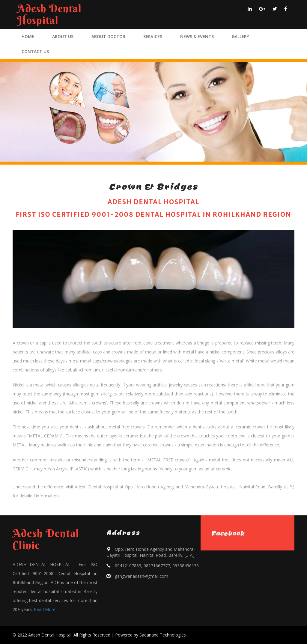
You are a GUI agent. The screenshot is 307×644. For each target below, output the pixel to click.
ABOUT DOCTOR (108, 36)
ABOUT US (63, 36)
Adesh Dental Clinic (46, 539)
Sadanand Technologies (163, 635)
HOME (28, 36)
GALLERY (240, 36)
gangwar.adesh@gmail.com (142, 576)
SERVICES (153, 36)
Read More (45, 609)
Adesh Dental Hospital (49, 14)
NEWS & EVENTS (197, 36)
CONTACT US (35, 51)
